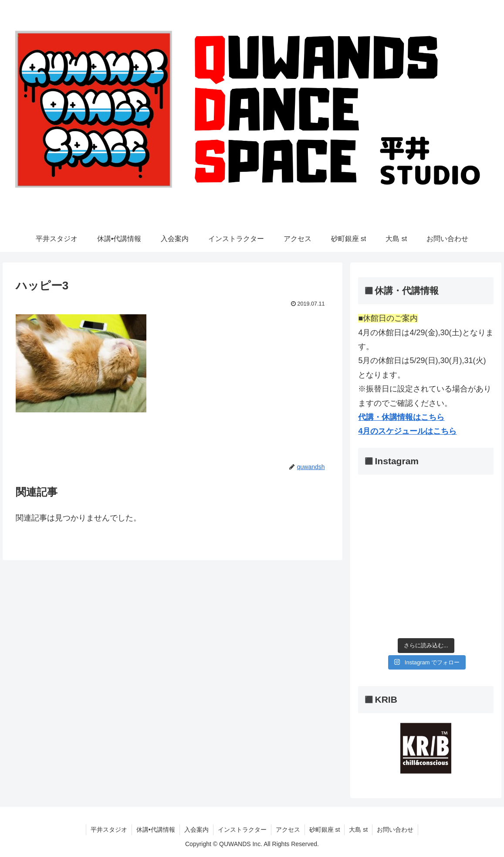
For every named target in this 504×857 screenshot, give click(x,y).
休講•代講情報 (156, 830)
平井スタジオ (109, 830)
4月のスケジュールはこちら (407, 431)
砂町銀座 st (325, 830)
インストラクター (242, 830)
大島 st (358, 830)
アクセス (288, 830)
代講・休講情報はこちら (401, 417)
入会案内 (196, 830)
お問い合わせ (395, 830)
